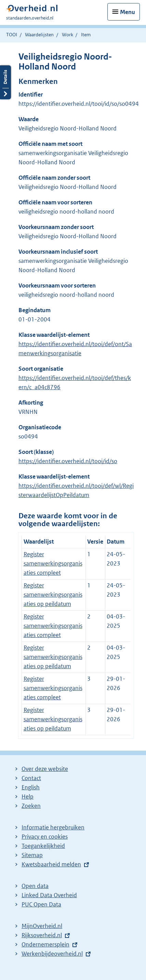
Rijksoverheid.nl (42, 935)
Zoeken (31, 806)
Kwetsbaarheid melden (51, 864)
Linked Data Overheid (49, 895)
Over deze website (45, 769)
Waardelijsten (39, 35)
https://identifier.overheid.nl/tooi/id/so (68, 461)
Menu (128, 12)
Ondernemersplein (45, 944)
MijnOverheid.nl (42, 926)
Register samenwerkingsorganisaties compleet (53, 563)
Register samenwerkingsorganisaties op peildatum (53, 595)
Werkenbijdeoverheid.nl (52, 954)
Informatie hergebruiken (53, 827)
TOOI (12, 35)
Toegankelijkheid (43, 846)
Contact (31, 778)
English (31, 787)
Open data (35, 886)
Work (68, 35)
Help (28, 797)
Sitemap (32, 855)
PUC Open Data (41, 904)
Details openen (5, 82)
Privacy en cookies (45, 837)
